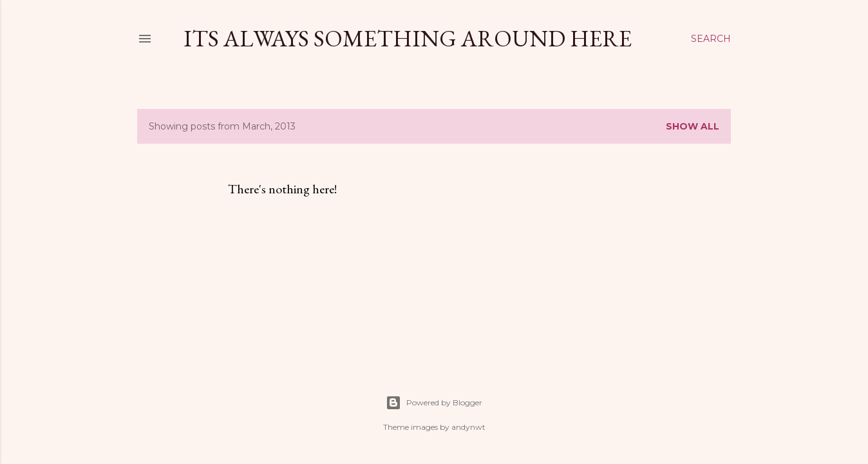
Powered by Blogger (434, 403)
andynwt (468, 427)
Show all (693, 126)
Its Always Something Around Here (408, 38)
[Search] (711, 39)
